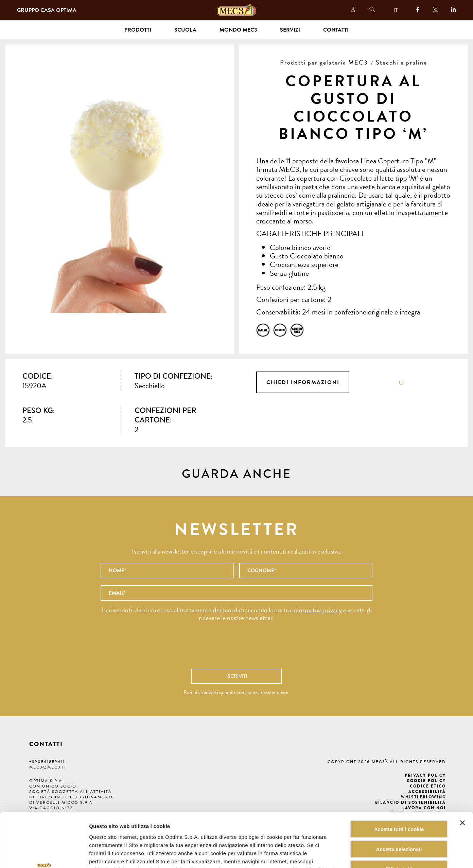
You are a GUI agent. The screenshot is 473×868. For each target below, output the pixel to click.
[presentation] (236, 649)
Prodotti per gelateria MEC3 (324, 62)
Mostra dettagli (345, 855)
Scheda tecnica (401, 382)
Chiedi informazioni (303, 382)
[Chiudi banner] (462, 772)
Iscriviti (237, 676)
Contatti (336, 30)
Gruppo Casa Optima (47, 10)
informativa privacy (317, 610)
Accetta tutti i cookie (399, 779)
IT (396, 10)
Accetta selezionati (399, 799)
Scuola (185, 30)
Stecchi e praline (401, 62)
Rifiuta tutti (399, 819)
